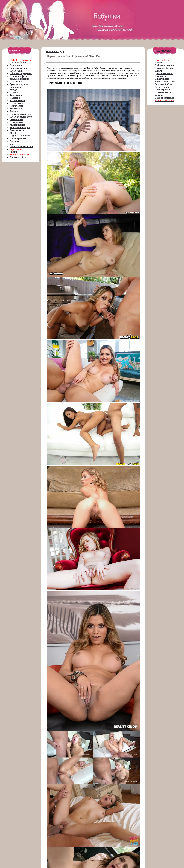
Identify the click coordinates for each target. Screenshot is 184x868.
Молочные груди (55, 51)
